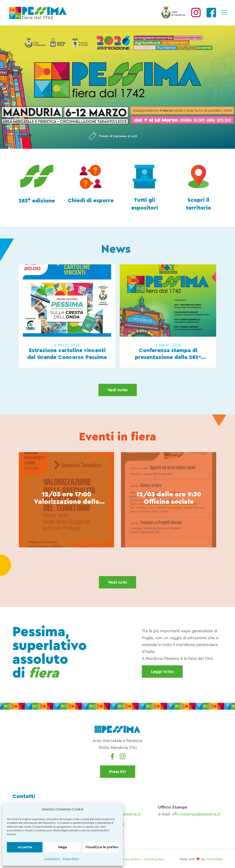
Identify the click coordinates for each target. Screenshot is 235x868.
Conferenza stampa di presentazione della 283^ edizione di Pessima (168, 354)
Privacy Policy (71, 859)
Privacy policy (130, 859)
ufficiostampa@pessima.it (196, 814)
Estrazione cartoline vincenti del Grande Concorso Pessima (67, 354)
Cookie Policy (52, 859)
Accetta (25, 847)
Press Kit (118, 772)
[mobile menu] (224, 13)
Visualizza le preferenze (102, 847)
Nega (63, 847)
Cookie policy (154, 859)
